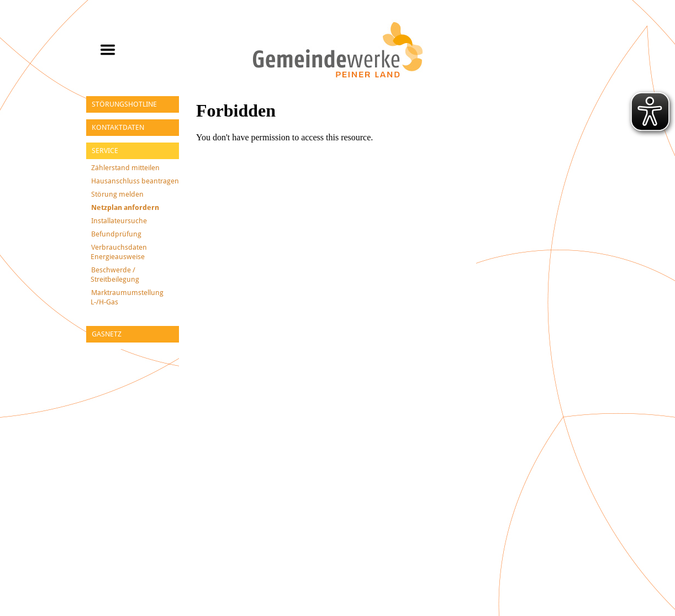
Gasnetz (107, 334)
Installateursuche (119, 221)
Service (105, 151)
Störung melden (117, 194)
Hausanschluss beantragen (135, 181)
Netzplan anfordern (125, 207)
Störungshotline (124, 104)
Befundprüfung (116, 234)
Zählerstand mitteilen (125, 168)
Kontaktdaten (118, 127)
